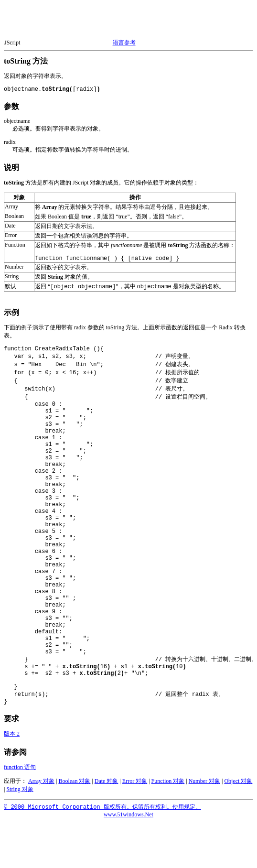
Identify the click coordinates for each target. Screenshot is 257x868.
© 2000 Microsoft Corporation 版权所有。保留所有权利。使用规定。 (102, 813)
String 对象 (20, 794)
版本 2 (12, 739)
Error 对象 (135, 786)
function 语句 (20, 772)
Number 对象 (204, 786)
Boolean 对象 (74, 786)
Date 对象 (107, 786)
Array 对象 (41, 786)
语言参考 (124, 43)
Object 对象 (238, 786)
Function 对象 (168, 786)
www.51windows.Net (128, 820)
